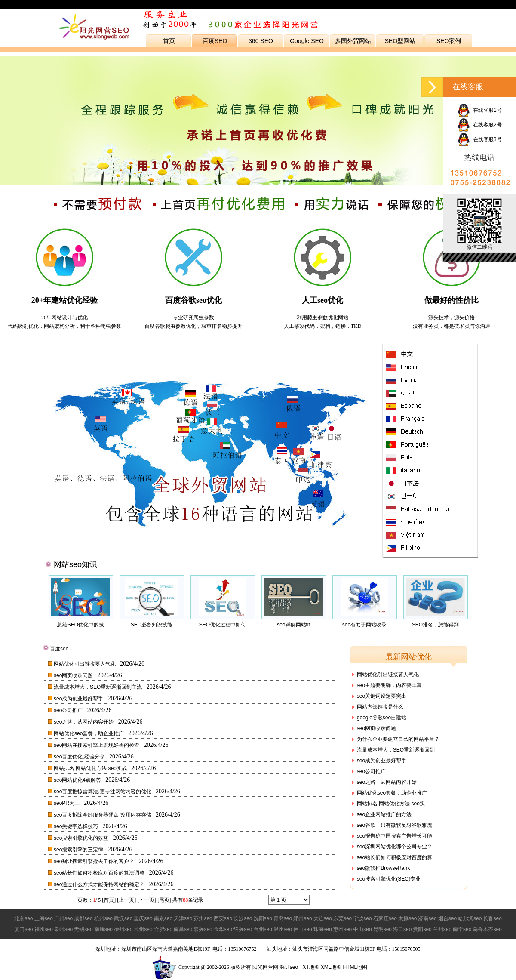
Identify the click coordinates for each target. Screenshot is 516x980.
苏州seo (203, 918)
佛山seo (303, 929)
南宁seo (462, 929)
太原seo (407, 918)
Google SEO (307, 41)
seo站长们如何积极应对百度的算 (395, 857)
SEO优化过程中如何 (223, 625)
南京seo (163, 918)
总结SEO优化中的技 (81, 625)
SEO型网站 (400, 41)
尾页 (164, 900)
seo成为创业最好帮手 (79, 699)
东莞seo (342, 918)
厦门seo (23, 929)
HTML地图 (355, 967)
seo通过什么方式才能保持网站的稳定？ (100, 884)
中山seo (362, 929)
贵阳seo (422, 929)
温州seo (283, 929)
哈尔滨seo (470, 918)
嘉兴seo (203, 929)
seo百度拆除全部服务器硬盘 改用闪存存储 (103, 815)
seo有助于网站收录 (364, 625)
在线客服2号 (479, 125)
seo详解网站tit (293, 625)
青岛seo (283, 918)
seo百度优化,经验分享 (80, 757)
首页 (169, 41)
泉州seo (63, 929)
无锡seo (83, 929)
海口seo (402, 929)
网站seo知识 (75, 564)
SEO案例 (449, 41)
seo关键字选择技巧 (77, 826)
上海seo (44, 918)
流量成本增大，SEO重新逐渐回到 (396, 750)
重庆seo (143, 918)
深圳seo (289, 967)
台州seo (263, 929)
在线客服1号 (479, 110)
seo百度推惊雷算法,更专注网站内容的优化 (103, 792)
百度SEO (215, 41)
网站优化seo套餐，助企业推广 (90, 733)
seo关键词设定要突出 (382, 696)
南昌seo (183, 929)
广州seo (63, 918)
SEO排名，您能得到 (435, 625)
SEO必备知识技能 (152, 625)
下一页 (147, 900)
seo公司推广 (69, 710)
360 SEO (261, 41)
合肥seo (163, 929)
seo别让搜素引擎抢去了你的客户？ (95, 861)
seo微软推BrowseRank (383, 868)
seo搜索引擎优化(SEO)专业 (389, 879)
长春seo (492, 918)
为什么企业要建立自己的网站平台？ (398, 739)
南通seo (103, 929)
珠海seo (323, 929)
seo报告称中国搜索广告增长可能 (395, 836)
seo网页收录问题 (74, 675)
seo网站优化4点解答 (78, 780)
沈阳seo (263, 918)
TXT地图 (309, 967)
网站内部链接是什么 (380, 707)
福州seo (44, 929)
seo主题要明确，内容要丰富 (389, 685)
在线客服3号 (479, 139)
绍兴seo (243, 929)
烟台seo (447, 918)
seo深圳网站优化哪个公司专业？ (395, 847)
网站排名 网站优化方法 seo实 (391, 804)
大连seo (323, 918)
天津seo (183, 918)
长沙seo (243, 918)
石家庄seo (385, 918)
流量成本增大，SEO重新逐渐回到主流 (99, 687)
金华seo (223, 929)
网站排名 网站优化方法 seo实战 (91, 768)
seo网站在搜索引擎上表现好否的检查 (97, 745)
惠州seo (342, 929)
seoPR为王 (67, 803)
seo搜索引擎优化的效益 (82, 838)
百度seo (59, 649)
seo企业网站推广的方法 (384, 814)
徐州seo (123, 929)
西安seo (223, 918)
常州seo (143, 929)
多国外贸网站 (353, 41)
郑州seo (303, 918)
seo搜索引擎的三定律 (79, 850)
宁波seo (362, 918)
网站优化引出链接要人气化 (85, 664)
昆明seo (382, 929)
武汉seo (123, 918)
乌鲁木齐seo (487, 929)
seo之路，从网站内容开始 (84, 722)
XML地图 (331, 967)
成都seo (83, 918)
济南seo (427, 918)
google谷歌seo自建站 (382, 718)
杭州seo (103, 918)
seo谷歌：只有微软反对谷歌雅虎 (395, 825)
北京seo (23, 918)
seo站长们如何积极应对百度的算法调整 (100, 873)
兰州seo (442, 929)
